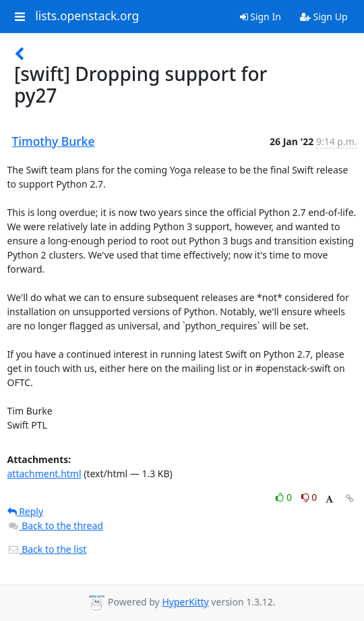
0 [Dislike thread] (309, 497)
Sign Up (324, 17)
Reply (26, 511)
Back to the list (47, 549)
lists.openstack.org (87, 16)
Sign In (261, 17)
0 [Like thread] (285, 497)
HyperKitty (185, 602)
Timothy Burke (54, 141)
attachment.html (44, 474)
